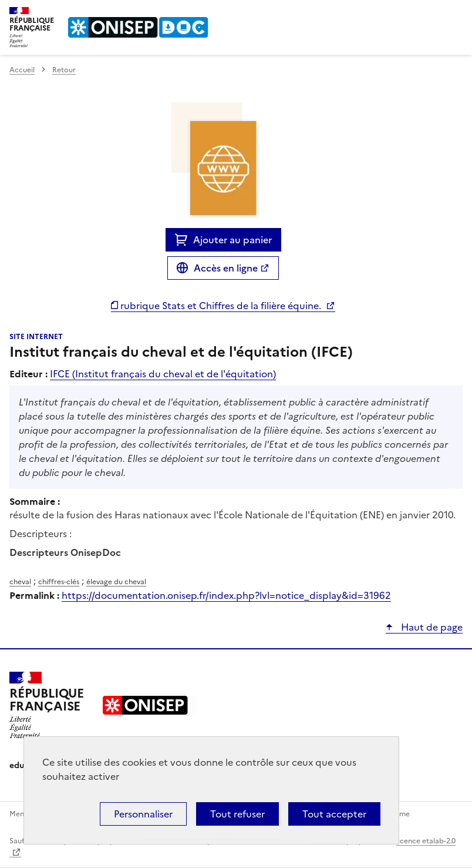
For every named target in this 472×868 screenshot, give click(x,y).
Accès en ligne (226, 268)
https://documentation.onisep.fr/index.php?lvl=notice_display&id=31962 (226, 595)
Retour (64, 70)
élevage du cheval (116, 582)
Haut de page (431, 627)
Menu (456, 14)
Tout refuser (237, 814)
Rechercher (432, 14)
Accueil (22, 70)
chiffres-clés (59, 582)
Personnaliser (143, 814)
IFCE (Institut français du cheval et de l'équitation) (163, 374)
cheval (20, 582)
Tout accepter (334, 814)
